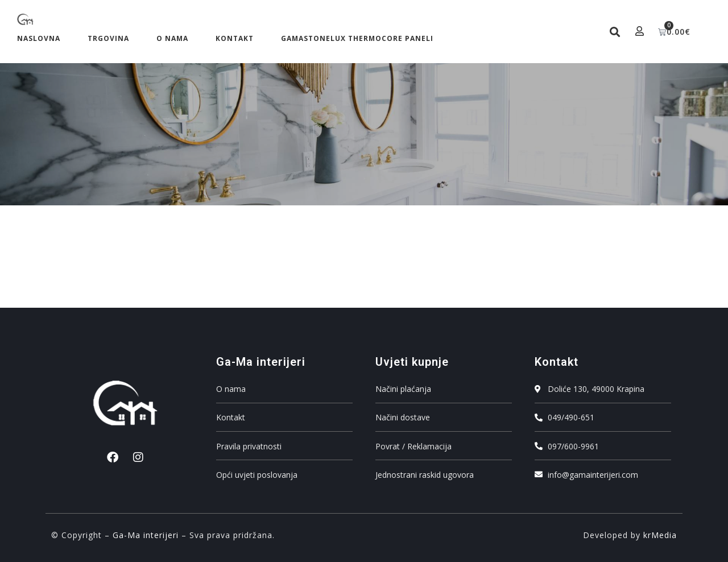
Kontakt (235, 38)
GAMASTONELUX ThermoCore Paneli (357, 38)
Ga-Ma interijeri (146, 535)
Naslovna (39, 38)
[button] (615, 32)
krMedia (660, 535)
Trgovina (108, 38)
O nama (172, 38)
